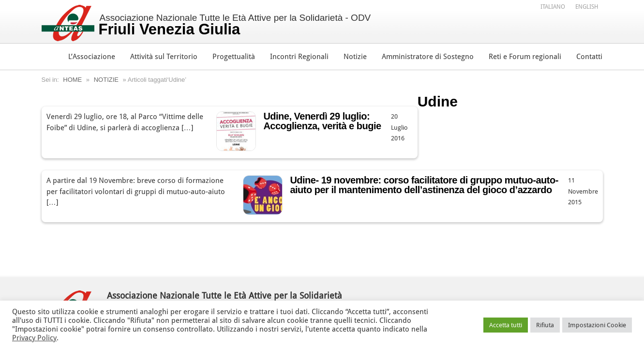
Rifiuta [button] (545, 325)
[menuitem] (553, 6)
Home (72, 80)
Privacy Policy (34, 338)
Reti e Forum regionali (525, 57)
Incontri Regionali (299, 57)
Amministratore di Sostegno (428, 57)
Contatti (589, 57)
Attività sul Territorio (164, 57)
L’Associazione (92, 57)
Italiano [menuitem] (553, 7)
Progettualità (234, 57)
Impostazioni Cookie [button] (597, 325)
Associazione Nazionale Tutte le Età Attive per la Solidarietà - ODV (235, 25)
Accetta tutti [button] (506, 325)
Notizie (355, 57)
